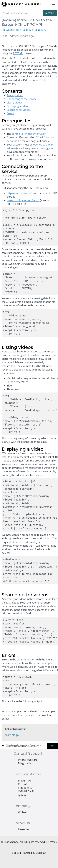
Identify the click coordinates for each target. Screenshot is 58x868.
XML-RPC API (26, 791)
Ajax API (23, 795)
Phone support (27, 760)
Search (50, 13)
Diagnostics (25, 763)
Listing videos (15, 102)
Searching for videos (19, 110)
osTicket (41, 853)
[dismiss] (53, 746)
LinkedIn (23, 829)
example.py (12, 735)
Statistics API (26, 788)
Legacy (27, 30)
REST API (18, 53)
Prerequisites (15, 95)
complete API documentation (29, 134)
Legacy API (41, 30)
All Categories (10, 30)
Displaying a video (17, 106)
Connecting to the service (22, 99)
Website (23, 812)
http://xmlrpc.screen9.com (22, 193)
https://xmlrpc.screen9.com (23, 200)
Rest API (23, 784)
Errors (10, 113)
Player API (24, 780)
